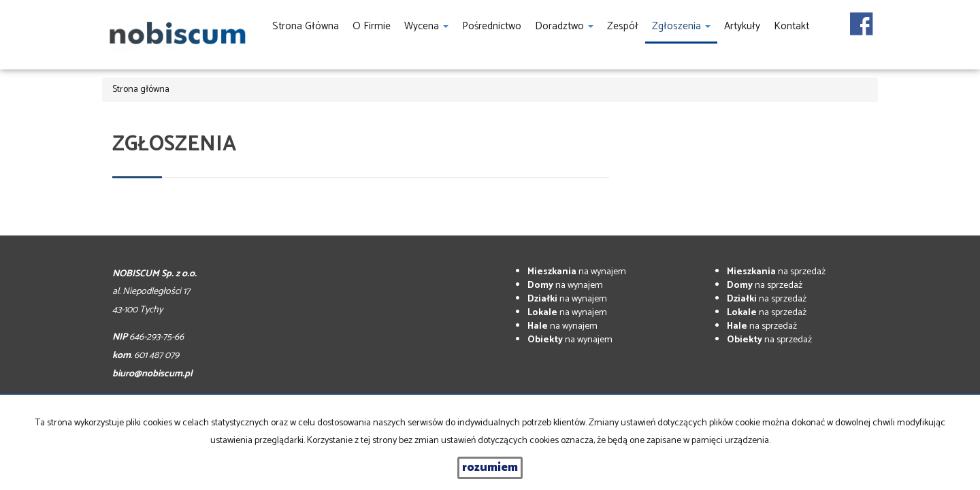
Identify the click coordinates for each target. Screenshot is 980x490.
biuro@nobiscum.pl (152, 374)
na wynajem (577, 272)
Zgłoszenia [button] (681, 26)
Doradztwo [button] (564, 26)
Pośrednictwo (492, 26)
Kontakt (791, 26)
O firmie (372, 26)
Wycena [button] (426, 26)
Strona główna (306, 26)
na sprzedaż (776, 272)
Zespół (623, 26)
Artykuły (742, 26)
